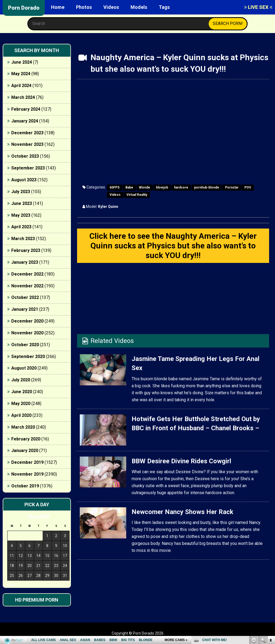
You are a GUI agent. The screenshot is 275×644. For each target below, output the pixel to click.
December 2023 (27, 133)
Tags (164, 7)
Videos (111, 7)
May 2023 (21, 215)
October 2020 (25, 345)
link (270, 560)
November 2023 (27, 144)
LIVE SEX (258, 7)
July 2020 (21, 380)
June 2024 (22, 62)
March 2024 (23, 97)
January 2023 (25, 262)
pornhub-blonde (207, 187)
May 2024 (21, 74)
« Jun (11, 585)
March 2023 (23, 239)
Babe (129, 187)
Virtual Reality (137, 195)
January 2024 (25, 121)
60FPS (115, 187)
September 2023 (28, 168)
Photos (84, 7)
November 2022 (27, 286)
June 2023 (22, 203)
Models (139, 7)
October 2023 (25, 156)
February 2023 (26, 250)
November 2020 (27, 333)
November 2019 (27, 474)
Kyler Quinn (108, 207)
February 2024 (26, 109)
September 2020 (28, 357)
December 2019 (27, 462)
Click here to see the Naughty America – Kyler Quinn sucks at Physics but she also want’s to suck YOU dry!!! (173, 246)
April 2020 (21, 415)
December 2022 (27, 274)
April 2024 (21, 86)
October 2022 (25, 297)
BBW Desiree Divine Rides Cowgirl (181, 461)
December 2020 (27, 321)
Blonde (145, 187)
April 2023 (21, 227)
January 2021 (25, 309)
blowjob (162, 187)
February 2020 (26, 439)
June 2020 (22, 392)
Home (58, 7)
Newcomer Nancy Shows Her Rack (182, 512)
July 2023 (21, 192)
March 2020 (23, 427)
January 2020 (25, 451)
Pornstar (232, 187)
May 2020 (21, 404)
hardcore (181, 187)
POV (248, 187)
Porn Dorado (24, 8)
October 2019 (25, 486)
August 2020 (24, 368)
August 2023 (24, 180)
